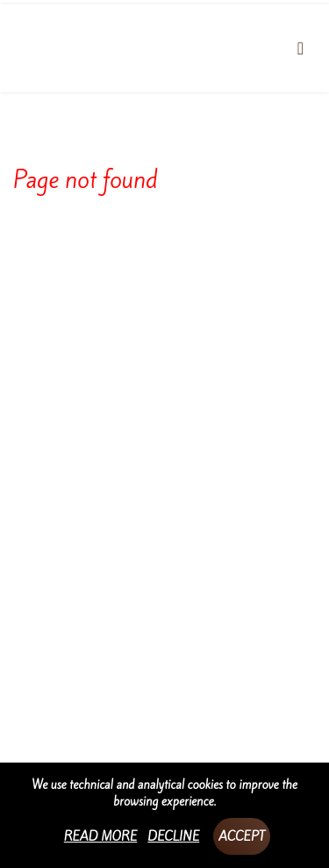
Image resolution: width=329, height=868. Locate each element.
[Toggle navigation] (300, 48)
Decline (173, 836)
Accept (242, 836)
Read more (101, 836)
